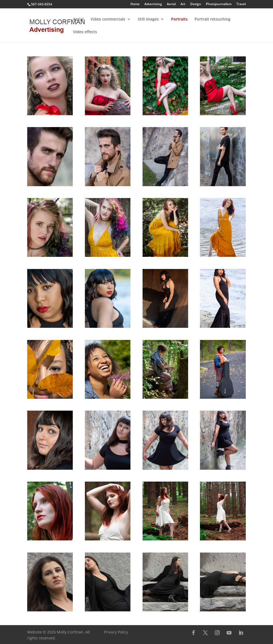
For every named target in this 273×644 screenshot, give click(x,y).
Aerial (171, 4)
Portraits (179, 19)
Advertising (153, 4)
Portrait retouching (212, 19)
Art (183, 4)
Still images (148, 19)
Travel (241, 4)
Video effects (85, 32)
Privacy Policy (116, 632)
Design (196, 4)
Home (135, 4)
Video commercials (108, 19)
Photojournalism (219, 4)
